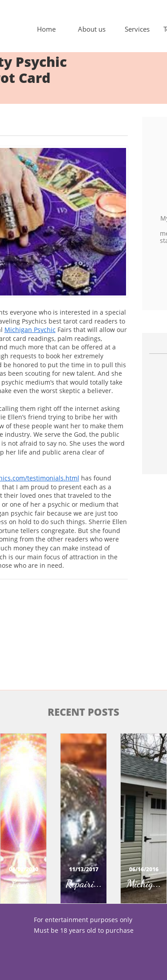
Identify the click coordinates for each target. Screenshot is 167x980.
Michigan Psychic (30, 330)
